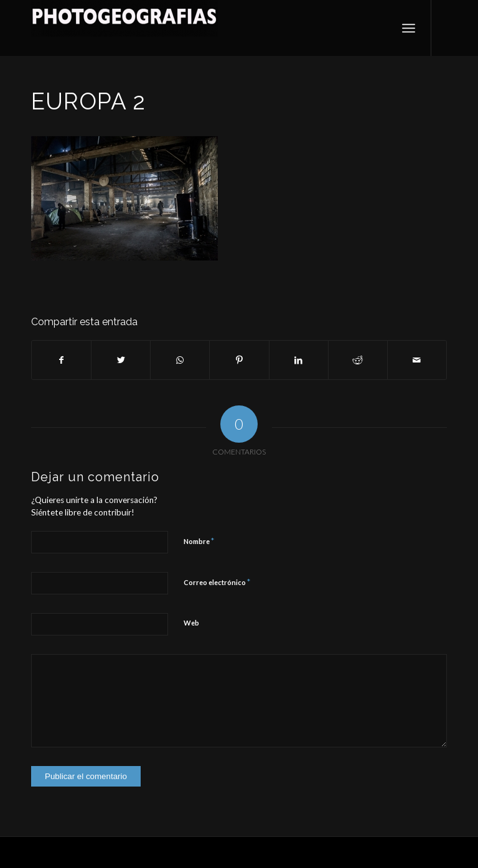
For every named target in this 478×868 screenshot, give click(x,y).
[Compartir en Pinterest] (239, 360)
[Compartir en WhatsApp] (180, 360)
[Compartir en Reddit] (358, 360)
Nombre (199, 541)
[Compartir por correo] (417, 360)
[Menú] (409, 28)
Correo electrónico (217, 582)
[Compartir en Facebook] (61, 360)
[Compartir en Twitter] (121, 360)
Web (191, 623)
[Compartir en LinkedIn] (299, 360)
